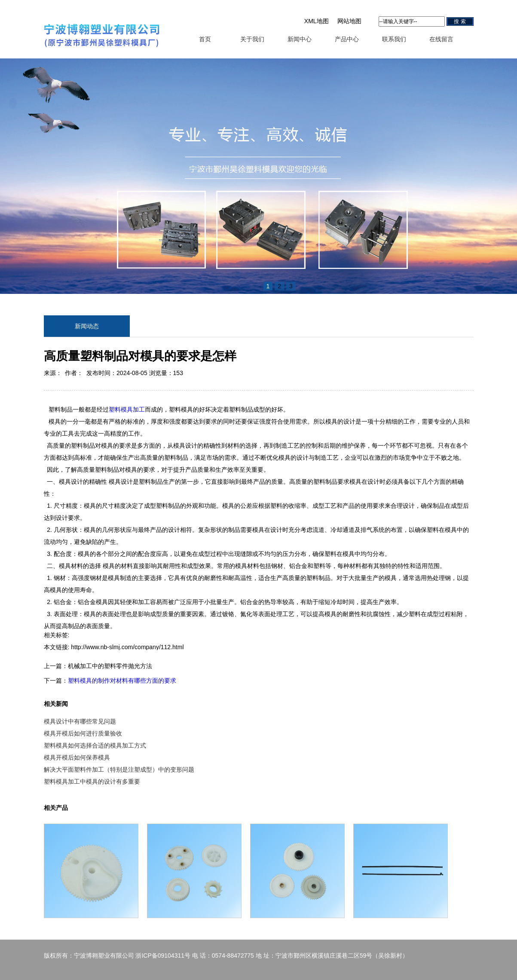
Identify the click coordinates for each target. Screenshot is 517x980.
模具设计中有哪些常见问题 (80, 721)
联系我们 (394, 39)
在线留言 (441, 39)
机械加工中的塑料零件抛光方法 (110, 666)
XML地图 (317, 21)
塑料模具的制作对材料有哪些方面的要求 (122, 681)
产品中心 (347, 39)
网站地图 (349, 21)
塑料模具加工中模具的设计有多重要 (92, 782)
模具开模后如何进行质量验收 (83, 733)
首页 (205, 39)
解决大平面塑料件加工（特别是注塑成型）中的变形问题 (119, 769)
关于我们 (252, 39)
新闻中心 (300, 39)
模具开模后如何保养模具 (77, 757)
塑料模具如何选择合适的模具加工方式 (95, 745)
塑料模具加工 (127, 409)
